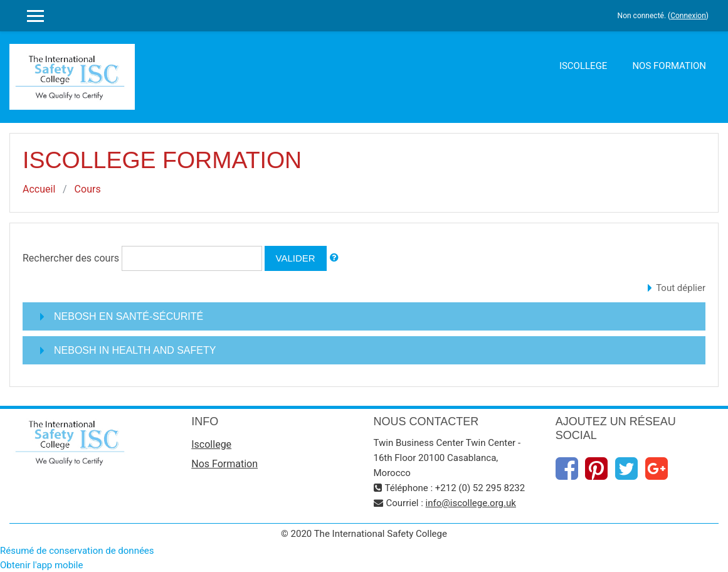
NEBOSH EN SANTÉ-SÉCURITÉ (129, 316)
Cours (88, 189)
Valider (296, 258)
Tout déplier (681, 288)
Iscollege (583, 66)
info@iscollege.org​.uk (471, 503)
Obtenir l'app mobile (41, 565)
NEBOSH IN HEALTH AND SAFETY (135, 350)
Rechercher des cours (71, 258)
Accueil (39, 189)
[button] (334, 258)
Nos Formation (669, 66)
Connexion (688, 16)
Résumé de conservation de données (77, 551)
